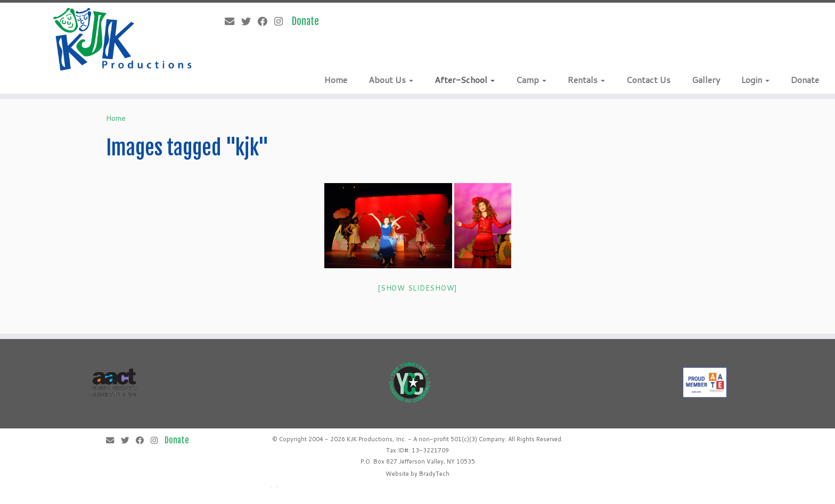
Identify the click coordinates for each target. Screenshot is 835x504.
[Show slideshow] (418, 288)
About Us (391, 80)
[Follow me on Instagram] (282, 21)
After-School (465, 80)
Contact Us (648, 80)
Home (336, 80)
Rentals (586, 80)
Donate (805, 80)
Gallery (706, 80)
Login (755, 80)
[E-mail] (233, 21)
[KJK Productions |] (123, 39)
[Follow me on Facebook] (266, 21)
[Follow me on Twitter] (249, 21)
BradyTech (434, 474)
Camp (531, 80)
